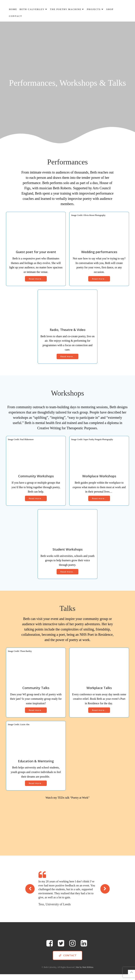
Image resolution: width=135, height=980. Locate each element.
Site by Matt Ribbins (85, 973)
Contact (15, 16)
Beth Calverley (33, 9)
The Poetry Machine (67, 9)
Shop (110, 9)
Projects (95, 9)
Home (13, 9)
